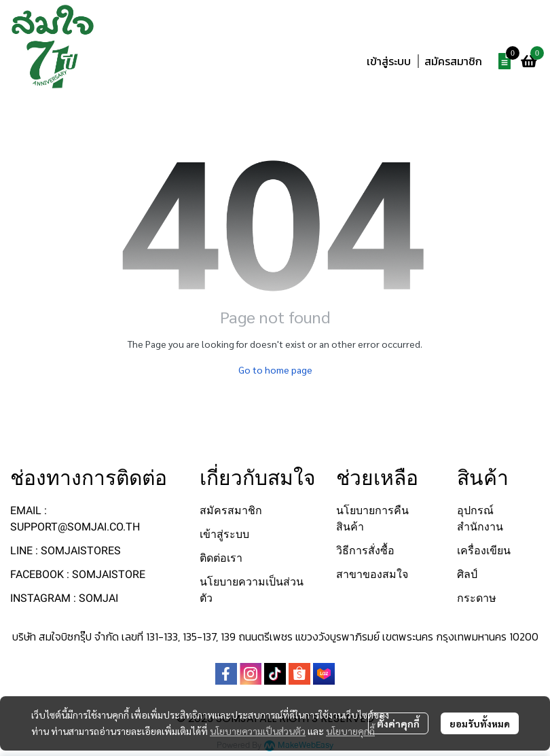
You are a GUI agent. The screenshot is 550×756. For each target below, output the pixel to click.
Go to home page (275, 370)
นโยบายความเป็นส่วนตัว (258, 731)
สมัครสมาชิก (453, 61)
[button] (455, 30)
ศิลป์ (467, 574)
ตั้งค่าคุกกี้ (398, 723)
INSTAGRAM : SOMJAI (64, 598)
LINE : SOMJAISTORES (66, 551)
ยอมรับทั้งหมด (480, 723)
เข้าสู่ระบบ (389, 61)
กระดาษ (477, 598)
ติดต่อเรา (221, 558)
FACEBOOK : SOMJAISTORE (78, 574)
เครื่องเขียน (484, 551)
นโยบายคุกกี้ (350, 731)
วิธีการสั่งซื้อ (365, 551)
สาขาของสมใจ (372, 574)
